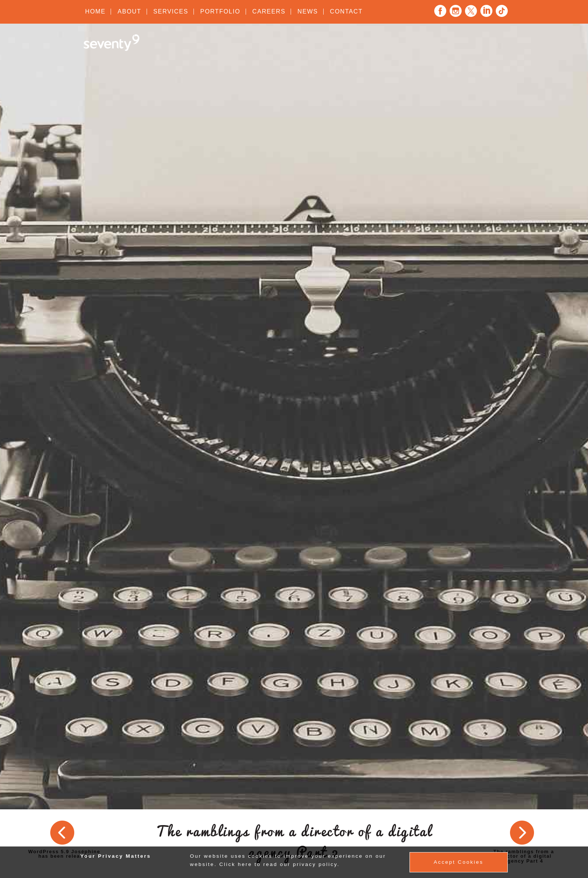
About (129, 11)
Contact (346, 11)
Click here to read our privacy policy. (280, 864)
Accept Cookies (458, 862)
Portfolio (220, 11)
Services (171, 11)
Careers (269, 11)
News (307, 11)
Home (95, 11)
